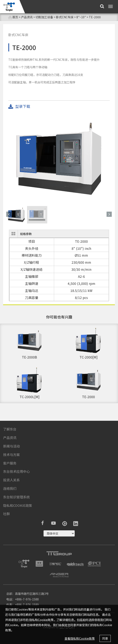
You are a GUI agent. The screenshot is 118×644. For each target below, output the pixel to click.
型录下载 (19, 107)
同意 (105, 638)
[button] (9, 214)
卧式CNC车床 (65, 17)
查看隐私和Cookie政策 (80, 638)
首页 (13, 17)
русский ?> (59, 533)
